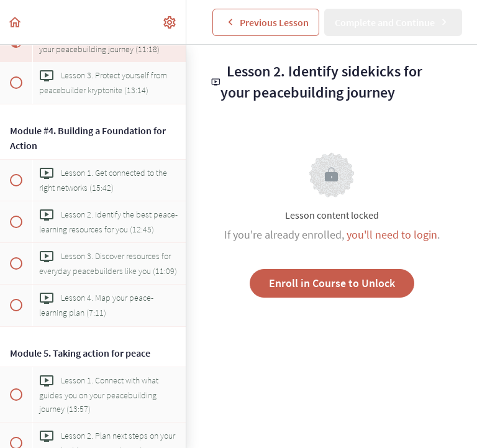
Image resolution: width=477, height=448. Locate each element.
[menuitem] (170, 22)
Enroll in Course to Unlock (332, 283)
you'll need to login (392, 235)
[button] (16, 22)
